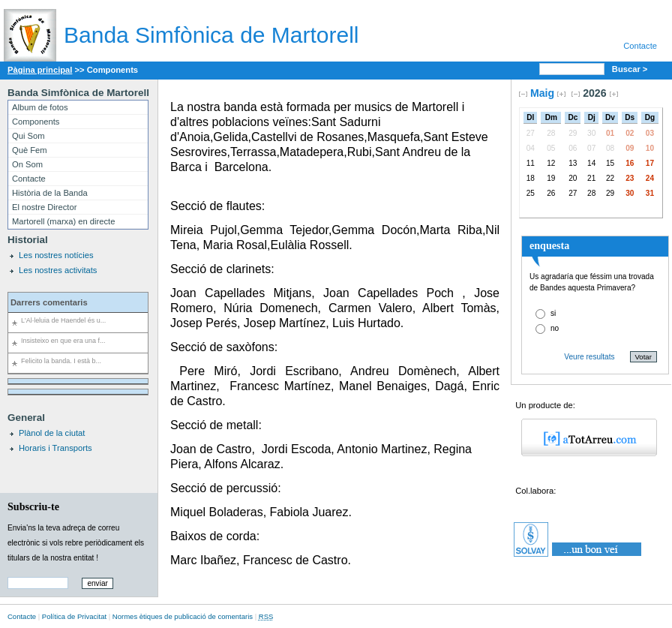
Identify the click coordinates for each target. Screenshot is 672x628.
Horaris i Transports (55, 448)
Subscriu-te (33, 506)
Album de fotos (40, 107)
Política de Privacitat (74, 616)
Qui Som (28, 136)
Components (36, 122)
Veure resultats (589, 357)
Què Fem (30, 150)
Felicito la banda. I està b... (61, 361)
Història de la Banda (50, 193)
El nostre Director (44, 207)
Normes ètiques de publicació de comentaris (183, 616)
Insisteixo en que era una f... (63, 341)
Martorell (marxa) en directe (63, 221)
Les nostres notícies (56, 255)
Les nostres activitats (58, 270)
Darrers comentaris (49, 302)
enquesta (549, 245)
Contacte (640, 46)
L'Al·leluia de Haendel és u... (63, 320)
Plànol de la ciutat (52, 433)
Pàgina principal (40, 70)
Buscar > (631, 69)
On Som (27, 164)
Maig (542, 93)
